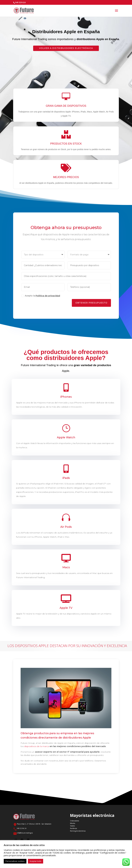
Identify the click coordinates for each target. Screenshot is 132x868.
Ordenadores (75, 821)
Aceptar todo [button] (36, 861)
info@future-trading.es (25, 833)
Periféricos (73, 828)
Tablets (72, 826)
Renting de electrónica (78, 831)
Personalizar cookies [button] (15, 861)
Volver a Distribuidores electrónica (66, 48)
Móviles (73, 823)
